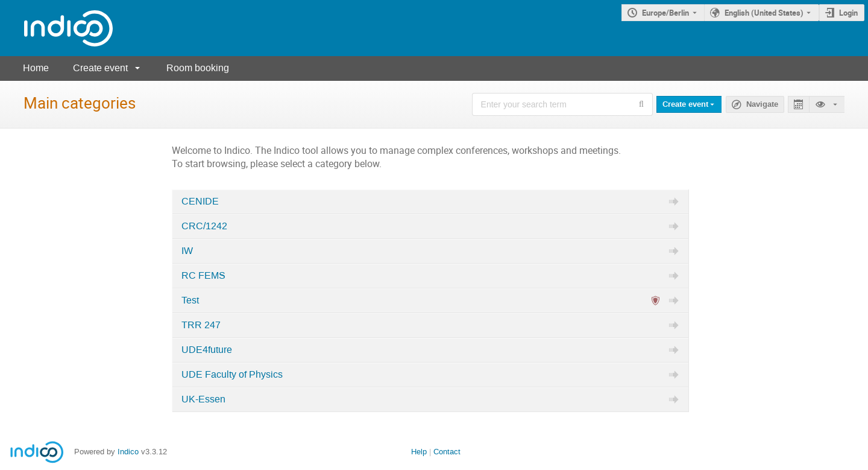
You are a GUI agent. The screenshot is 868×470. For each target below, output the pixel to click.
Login (848, 13)
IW (187, 251)
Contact (447, 452)
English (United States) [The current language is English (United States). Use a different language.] (764, 13)
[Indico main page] (56, 28)
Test (190, 300)
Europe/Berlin (665, 13)
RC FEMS (203, 276)
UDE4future (207, 350)
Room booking (198, 68)
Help (419, 452)
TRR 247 (201, 325)
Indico (128, 452)
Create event (100, 68)
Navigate (762, 104)
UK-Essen (203, 399)
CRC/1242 (204, 226)
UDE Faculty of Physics (232, 375)
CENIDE (200, 202)
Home (36, 68)
